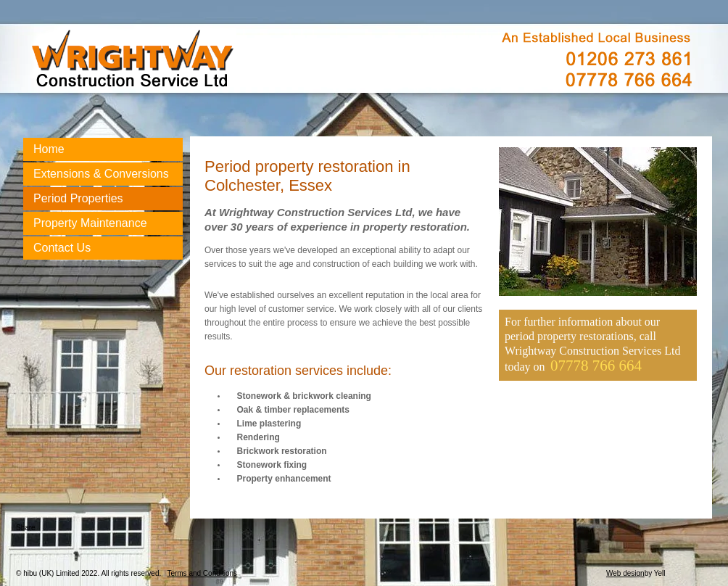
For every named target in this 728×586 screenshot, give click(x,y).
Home (49, 149)
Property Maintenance (90, 223)
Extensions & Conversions (101, 174)
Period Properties (78, 198)
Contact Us (62, 248)
